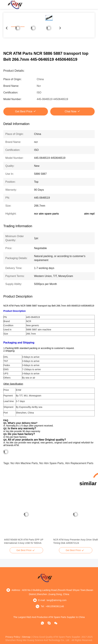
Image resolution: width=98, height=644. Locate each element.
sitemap (26, 637)
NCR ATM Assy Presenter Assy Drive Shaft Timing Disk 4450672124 (76, 541)
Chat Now (70, 111)
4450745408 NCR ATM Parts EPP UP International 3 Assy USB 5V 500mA (24, 541)
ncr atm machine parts (24, 463)
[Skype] (49, 623)
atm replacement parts (79, 463)
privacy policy (13, 637)
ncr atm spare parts (51, 463)
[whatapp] (42, 623)
